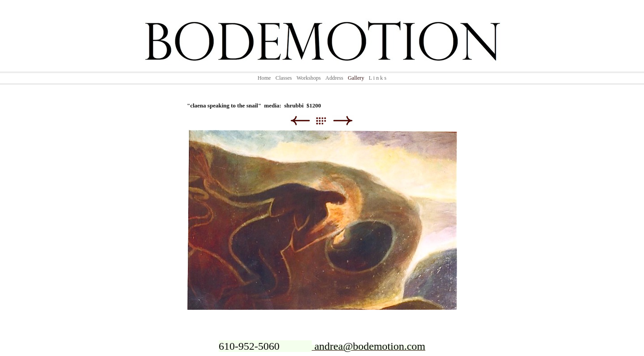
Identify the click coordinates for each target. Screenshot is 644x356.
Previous (300, 121)
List (325, 121)
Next (343, 121)
